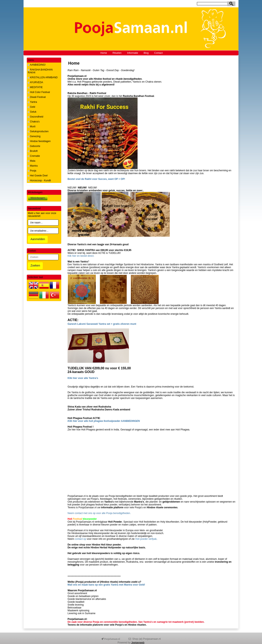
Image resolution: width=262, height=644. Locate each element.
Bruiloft (33, 151)
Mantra (33, 166)
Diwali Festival (37, 97)
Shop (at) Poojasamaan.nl (146, 639)
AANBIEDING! (37, 65)
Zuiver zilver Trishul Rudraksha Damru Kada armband (99, 410)
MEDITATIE (35, 87)
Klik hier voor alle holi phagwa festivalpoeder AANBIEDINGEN (104, 421)
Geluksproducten (38, 131)
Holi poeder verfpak (146, 539)
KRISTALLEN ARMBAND (43, 77)
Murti (32, 127)
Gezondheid (36, 117)
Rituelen (117, 53)
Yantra (32, 102)
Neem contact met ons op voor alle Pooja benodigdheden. (99, 513)
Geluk (32, 112)
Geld (32, 107)
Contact (158, 53)
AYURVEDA (36, 82)
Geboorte (34, 146)
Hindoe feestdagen (39, 141)
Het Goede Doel (38, 176)
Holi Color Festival (39, 92)
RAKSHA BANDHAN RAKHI (40, 71)
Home (104, 53)
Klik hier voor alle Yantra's (83, 378)
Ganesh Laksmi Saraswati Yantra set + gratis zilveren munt (102, 324)
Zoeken (35, 265)
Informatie (133, 53)
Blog (146, 53)
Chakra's (34, 122)
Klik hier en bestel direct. (81, 256)
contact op (80, 539)
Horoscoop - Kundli (39, 180)
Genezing (34, 136)
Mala (32, 161)
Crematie (34, 156)
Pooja (32, 171)
